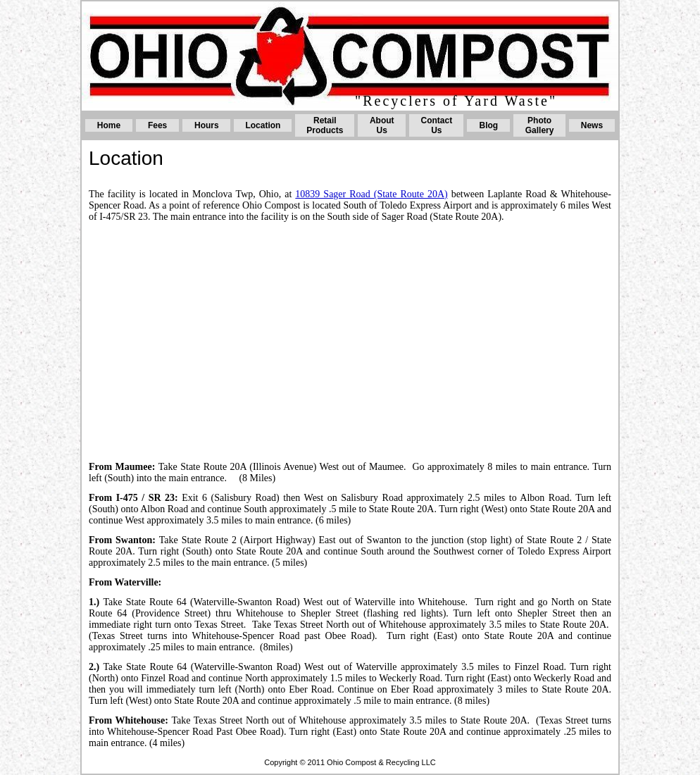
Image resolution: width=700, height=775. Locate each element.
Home (109, 125)
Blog (489, 125)
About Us (382, 125)
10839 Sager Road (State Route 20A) (371, 194)
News (592, 125)
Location (263, 125)
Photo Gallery (540, 125)
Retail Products (325, 125)
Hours (207, 125)
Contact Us (437, 125)
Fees (157, 125)
